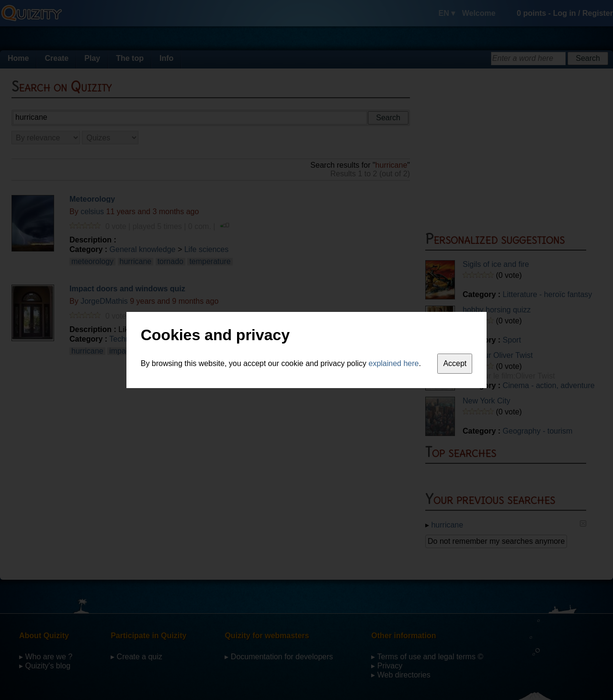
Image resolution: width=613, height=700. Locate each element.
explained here (394, 363)
